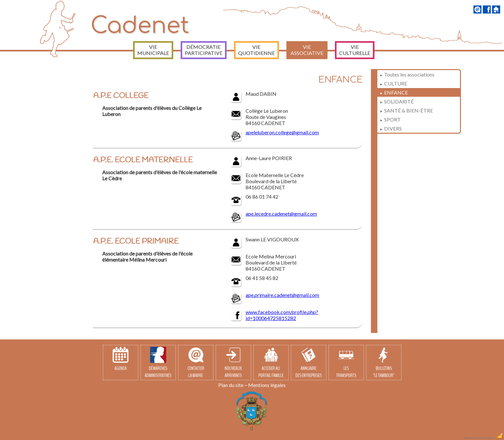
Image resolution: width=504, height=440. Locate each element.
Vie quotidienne (256, 50)
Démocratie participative (204, 50)
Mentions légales (267, 385)
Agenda (121, 359)
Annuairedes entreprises (309, 363)
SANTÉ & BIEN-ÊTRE (406, 110)
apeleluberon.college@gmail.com (282, 132)
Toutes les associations (407, 74)
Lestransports (346, 363)
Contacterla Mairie (196, 363)
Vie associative (307, 50)
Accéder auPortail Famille (271, 363)
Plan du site (231, 385)
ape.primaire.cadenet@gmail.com (282, 295)
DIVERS (391, 128)
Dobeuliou (469, 438)
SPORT (390, 119)
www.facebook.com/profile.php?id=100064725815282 (282, 315)
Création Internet (490, 438)
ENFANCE (394, 92)
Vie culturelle (355, 50)
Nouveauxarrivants (233, 363)
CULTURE (393, 83)
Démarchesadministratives (158, 363)
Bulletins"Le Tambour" (384, 363)
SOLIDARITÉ (397, 101)
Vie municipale (153, 50)
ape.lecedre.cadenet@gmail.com (281, 214)
